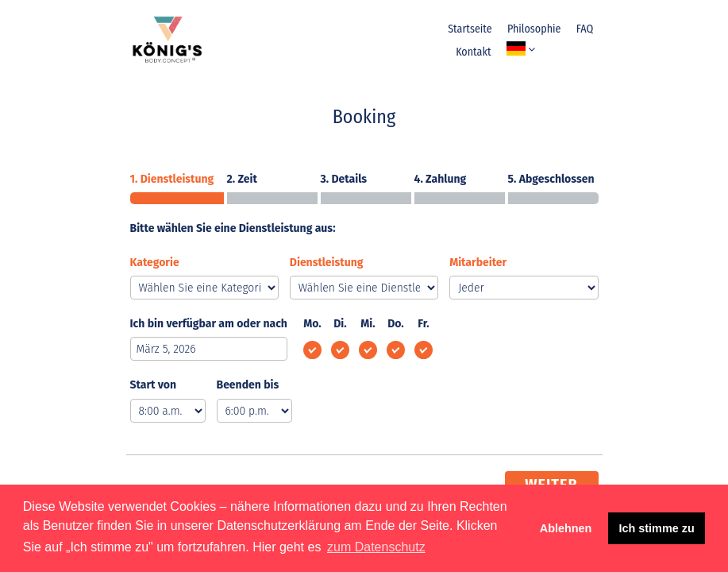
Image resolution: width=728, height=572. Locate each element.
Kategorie (155, 263)
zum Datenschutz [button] (376, 547)
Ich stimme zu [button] (657, 528)
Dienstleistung (327, 263)
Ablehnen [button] (566, 528)
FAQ (585, 29)
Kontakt (473, 52)
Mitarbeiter (478, 263)
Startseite (470, 29)
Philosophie (534, 29)
